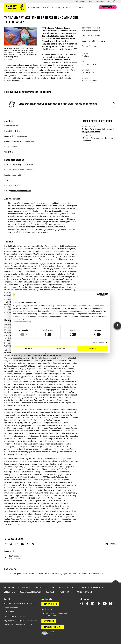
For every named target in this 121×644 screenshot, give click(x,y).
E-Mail (17, 544)
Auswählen (60, 349)
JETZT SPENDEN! (49, 604)
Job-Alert (50, 592)
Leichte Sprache (100, 1)
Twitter (11, 544)
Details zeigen (98, 342)
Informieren (47, 7)
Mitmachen (59, 7)
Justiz (48, 574)
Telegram (33, 544)
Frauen (73, 574)
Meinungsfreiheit (36, 574)
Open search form (114, 1)
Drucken (111, 544)
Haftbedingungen (60, 574)
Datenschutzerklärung (22, 322)
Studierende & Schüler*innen (90, 574)
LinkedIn (22, 544)
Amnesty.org (10, 592)
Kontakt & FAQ (10, 587)
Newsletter (40, 587)
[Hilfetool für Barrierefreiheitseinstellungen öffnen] (117, 326)
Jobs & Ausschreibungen (31, 592)
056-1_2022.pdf (15, 557)
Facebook (6, 544)
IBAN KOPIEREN (49, 621)
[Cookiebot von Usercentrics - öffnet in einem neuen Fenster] (99, 294)
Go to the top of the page (116, 583)
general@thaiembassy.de (21, 191)
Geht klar (93, 349)
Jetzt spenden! (107, 7)
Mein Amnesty (82, 1)
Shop (108, 1)
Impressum (26, 587)
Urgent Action (21, 574)
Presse (91, 1)
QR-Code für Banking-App (53, 627)
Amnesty (70, 7)
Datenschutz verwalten (90, 587)
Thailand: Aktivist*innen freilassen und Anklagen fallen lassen (98, 130)
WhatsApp (28, 544)
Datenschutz (65, 592)
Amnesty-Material (67, 587)
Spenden (79, 7)
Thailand (9, 574)
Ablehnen (28, 349)
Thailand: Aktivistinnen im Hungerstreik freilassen (99, 139)
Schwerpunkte (34, 7)
